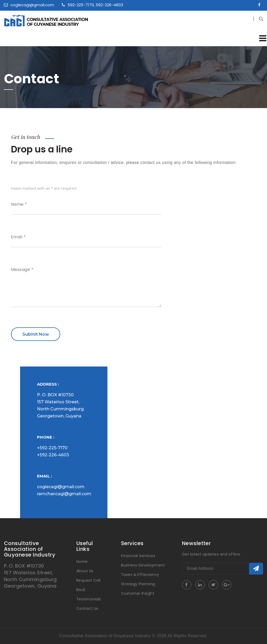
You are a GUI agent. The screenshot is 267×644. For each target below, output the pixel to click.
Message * (22, 270)
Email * (18, 237)
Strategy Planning (138, 584)
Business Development (143, 565)
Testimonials (89, 599)
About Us (85, 571)
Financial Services (138, 556)
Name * (19, 204)
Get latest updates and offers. (211, 554)
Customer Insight (138, 593)
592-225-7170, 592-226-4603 (92, 5)
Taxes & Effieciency (140, 575)
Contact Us (87, 608)
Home (82, 562)
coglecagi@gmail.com (29, 5)
